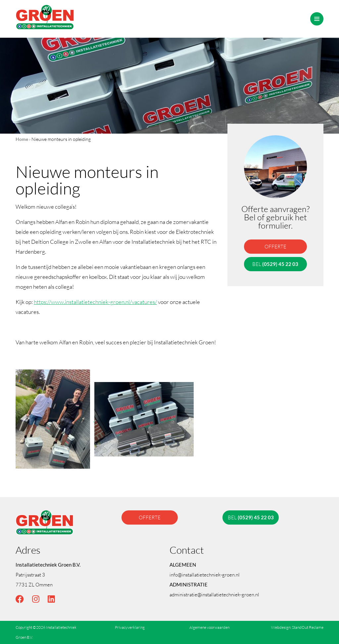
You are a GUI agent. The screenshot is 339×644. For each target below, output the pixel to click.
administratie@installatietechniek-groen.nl (214, 594)
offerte (275, 246)
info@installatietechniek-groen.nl (205, 575)
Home (22, 139)
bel (275, 264)
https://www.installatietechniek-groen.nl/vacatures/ (95, 302)
